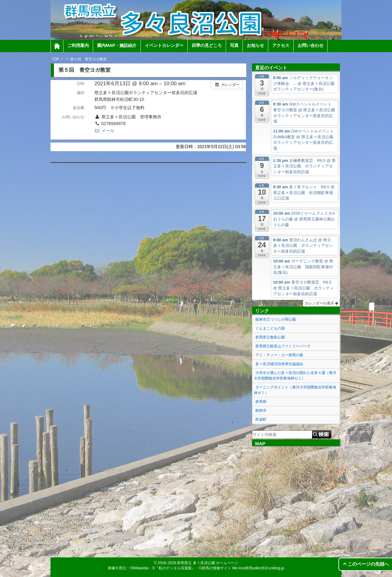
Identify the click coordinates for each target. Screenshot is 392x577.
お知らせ (255, 45)
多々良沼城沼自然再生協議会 (279, 364)
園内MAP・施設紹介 (117, 45)
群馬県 (261, 402)
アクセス (281, 45)
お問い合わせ (311, 45)
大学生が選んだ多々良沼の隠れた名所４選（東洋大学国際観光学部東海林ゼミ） (295, 376)
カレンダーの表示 (321, 303)
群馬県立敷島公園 (270, 337)
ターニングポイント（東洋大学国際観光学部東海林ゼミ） (295, 390)
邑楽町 (261, 419)
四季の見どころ (207, 45)
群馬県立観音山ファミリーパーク (283, 346)
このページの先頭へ (368, 564)
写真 (234, 45)
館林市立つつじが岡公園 (276, 319)
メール (104, 131)
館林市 (261, 411)
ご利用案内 (78, 45)
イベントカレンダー (164, 45)
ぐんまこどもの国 (270, 328)
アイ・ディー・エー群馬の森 (279, 355)
